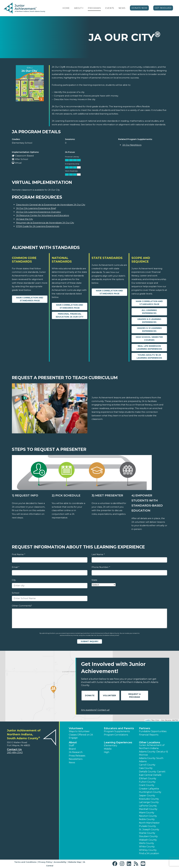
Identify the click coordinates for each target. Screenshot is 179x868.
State (94, 580)
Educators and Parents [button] (119, 728)
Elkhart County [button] (148, 778)
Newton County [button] (148, 816)
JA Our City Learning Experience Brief (36, 208)
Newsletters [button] (76, 759)
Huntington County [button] (150, 792)
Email (16, 567)
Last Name (98, 554)
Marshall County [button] (148, 809)
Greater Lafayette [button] (149, 789)
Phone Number (101, 567)
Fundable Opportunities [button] (153, 731)
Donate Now (139, 8)
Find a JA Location (149, 853)
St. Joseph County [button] (149, 829)
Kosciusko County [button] (149, 799)
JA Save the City (24, 219)
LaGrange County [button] (149, 802)
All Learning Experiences (149, 312)
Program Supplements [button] (117, 731)
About (78, 8)
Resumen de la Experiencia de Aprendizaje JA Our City (45, 223)
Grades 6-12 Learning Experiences (149, 330)
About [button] (73, 742)
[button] (83, 8)
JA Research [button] (76, 752)
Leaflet (148, 720)
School (16, 593)
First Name (18, 554)
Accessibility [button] (60, 862)
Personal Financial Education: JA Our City (70, 315)
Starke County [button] (147, 833)
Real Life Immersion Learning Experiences (149, 347)
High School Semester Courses (149, 339)
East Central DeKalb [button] (150, 775)
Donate (90, 695)
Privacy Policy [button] (45, 862)
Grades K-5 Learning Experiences (149, 321)
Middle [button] (108, 749)
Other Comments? (22, 606)
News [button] (72, 763)
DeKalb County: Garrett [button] (152, 772)
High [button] (107, 752)
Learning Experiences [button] (118, 742)
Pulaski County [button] (147, 826)
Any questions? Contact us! (95, 710)
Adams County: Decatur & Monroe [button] (153, 753)
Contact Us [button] (14, 749)
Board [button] (72, 749)
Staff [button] (71, 745)
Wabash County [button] (148, 840)
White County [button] (147, 847)
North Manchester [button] (149, 823)
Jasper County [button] (147, 796)
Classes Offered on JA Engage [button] (81, 736)
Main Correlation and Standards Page (30, 299)
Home (66, 8)
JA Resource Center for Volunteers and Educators (43, 215)
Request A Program (135, 696)
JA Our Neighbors (132, 145)
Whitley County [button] (148, 850)
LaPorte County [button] (148, 806)
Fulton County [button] (147, 782)
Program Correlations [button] (116, 735)
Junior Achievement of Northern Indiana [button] (152, 747)
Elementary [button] (111, 745)
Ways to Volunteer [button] (79, 731)
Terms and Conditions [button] (25, 862)
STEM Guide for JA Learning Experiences (38, 226)
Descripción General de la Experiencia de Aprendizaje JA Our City (51, 205)
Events (110, 8)
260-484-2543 (15, 752)
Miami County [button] (147, 813)
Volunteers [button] (76, 728)
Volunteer (109, 695)
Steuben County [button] (148, 836)
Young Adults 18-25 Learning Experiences (149, 356)
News (122, 8)
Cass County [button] (146, 768)
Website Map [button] (75, 862)
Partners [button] (145, 728)
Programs (94, 8)
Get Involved (163, 8)
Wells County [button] (146, 843)
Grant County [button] (147, 785)
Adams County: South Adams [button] (151, 760)
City (14, 580)
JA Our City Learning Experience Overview (38, 212)
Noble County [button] (147, 819)
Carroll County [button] (147, 765)
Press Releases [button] (77, 756)
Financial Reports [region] (149, 735)
